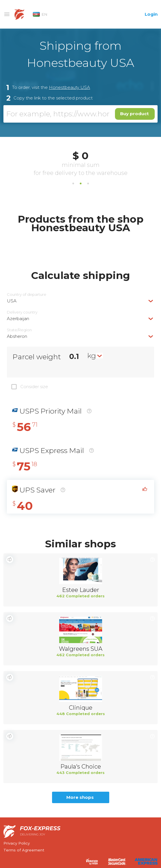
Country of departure (27, 295)
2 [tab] (81, 183)
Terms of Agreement (24, 850)
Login (151, 14)
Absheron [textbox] (17, 336)
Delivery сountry (22, 312)
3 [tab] (88, 183)
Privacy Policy (17, 843)
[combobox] (80, 301)
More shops (80, 797)
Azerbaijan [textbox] (18, 319)
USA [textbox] (12, 301)
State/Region (19, 330)
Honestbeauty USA (69, 87)
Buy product (134, 114)
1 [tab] (73, 183)
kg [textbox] (92, 356)
